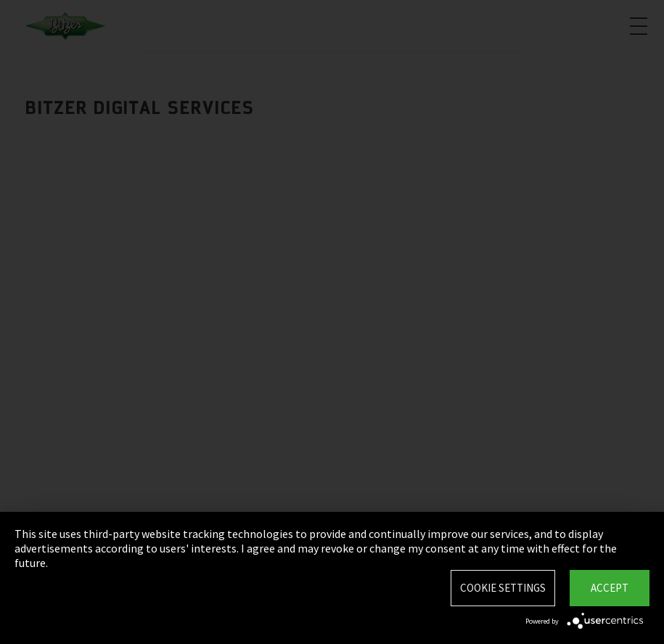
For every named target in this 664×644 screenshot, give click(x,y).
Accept (610, 588)
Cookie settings (503, 588)
